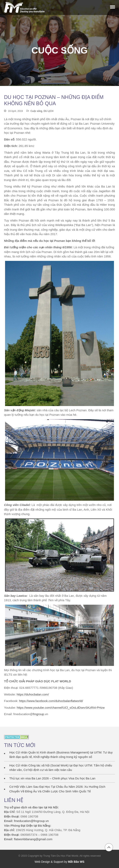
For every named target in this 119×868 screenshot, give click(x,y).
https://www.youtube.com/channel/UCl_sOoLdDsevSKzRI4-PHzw (61, 708)
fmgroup (39, 714)
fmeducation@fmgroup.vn (31, 821)
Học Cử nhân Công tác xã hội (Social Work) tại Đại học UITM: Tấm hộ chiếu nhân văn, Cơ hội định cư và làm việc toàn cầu (61, 768)
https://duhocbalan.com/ (33, 694)
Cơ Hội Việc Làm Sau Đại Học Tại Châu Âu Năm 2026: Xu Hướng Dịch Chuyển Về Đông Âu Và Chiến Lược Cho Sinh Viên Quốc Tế (57, 789)
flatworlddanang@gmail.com (33, 839)
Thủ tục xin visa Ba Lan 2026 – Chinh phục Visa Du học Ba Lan (52, 778)
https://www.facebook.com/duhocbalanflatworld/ (51, 701)
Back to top (109, 847)
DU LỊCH (48, 111)
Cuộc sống (36, 111)
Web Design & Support (49, 862)
